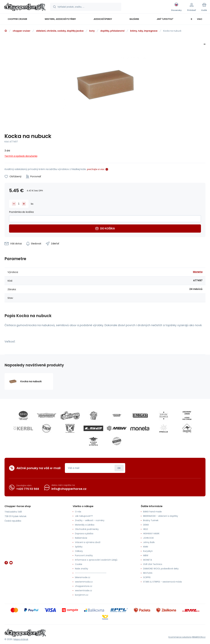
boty (92, 31)
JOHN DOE (148, 538)
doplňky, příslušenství (112, 31)
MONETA (148, 560)
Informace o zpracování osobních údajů (96, 560)
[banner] (25, 7)
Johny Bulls (149, 542)
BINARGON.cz (199, 637)
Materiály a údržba (85, 525)
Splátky (79, 547)
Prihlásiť (119, 468)
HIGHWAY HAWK (151, 534)
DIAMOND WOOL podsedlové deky (161, 569)
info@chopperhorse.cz (69, 489)
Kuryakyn (148, 551)
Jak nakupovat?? (84, 516)
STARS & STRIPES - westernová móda (162, 582)
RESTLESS (148, 573)
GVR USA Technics (153, 564)
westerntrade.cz (84, 590)
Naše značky (82, 569)
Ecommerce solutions (180, 637)
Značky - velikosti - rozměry (90, 520)
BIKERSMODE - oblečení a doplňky (161, 516)
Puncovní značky (84, 555)
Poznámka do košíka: (21, 212)
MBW (146, 555)
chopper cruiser (21, 31)
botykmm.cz (82, 595)
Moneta (198, 272)
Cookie (79, 564)
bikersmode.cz (83, 577)
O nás (78, 512)
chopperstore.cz (84, 586)
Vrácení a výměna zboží (88, 542)
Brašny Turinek (151, 520)
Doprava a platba (84, 534)
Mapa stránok (21, 639)
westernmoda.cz (84, 582)
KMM (146, 547)
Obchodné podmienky (87, 529)
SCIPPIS (147, 577)
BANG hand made (152, 512)
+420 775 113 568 (28, 489)
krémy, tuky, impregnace (144, 31)
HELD (146, 529)
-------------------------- (91, 573)
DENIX (146, 525)
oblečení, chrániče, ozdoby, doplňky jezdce (60, 31)
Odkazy (79, 551)
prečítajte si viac (96, 169)
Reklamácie (81, 538)
